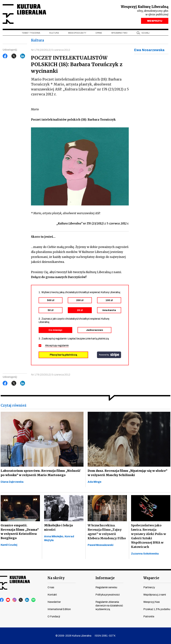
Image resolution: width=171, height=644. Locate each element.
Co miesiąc (55, 330)
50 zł (51, 311)
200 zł (80, 301)
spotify (33, 600)
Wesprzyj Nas (152, 602)
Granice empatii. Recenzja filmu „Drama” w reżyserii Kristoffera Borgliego (19, 532)
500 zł (51, 301)
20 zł (80, 311)
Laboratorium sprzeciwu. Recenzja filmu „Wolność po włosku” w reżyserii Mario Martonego (41, 473)
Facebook (5, 56)
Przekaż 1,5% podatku (157, 609)
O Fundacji (54, 616)
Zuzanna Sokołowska (145, 554)
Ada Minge (95, 482)
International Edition (59, 609)
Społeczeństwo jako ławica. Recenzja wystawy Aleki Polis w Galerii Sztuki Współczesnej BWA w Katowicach (149, 536)
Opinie (99, 33)
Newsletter (54, 602)
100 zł (109, 301)
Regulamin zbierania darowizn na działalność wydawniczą (109, 606)
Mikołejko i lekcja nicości (58, 528)
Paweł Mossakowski (100, 545)
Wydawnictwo (119, 33)
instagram (14, 600)
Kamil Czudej (9, 545)
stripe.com (109, 355)
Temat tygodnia (31, 33)
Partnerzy (149, 587)
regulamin (63, 346)
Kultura (54, 33)
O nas (51, 587)
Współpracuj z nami (155, 595)
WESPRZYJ (155, 21)
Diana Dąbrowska (12, 482)
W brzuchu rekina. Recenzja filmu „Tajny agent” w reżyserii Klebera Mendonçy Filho (107, 532)
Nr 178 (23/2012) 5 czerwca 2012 (51, 50)
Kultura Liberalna (25, 14)
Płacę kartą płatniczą (63, 355)
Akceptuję (57, 346)
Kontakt (52, 595)
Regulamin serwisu (106, 587)
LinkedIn (23, 56)
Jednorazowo (95, 330)
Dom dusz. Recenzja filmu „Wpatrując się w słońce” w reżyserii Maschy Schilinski (128, 473)
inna (109, 311)
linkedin (27, 600)
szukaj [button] (145, 33)
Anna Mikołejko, (54, 537)
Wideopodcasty (77, 33)
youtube (8, 600)
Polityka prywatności (108, 595)
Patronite (149, 616)
